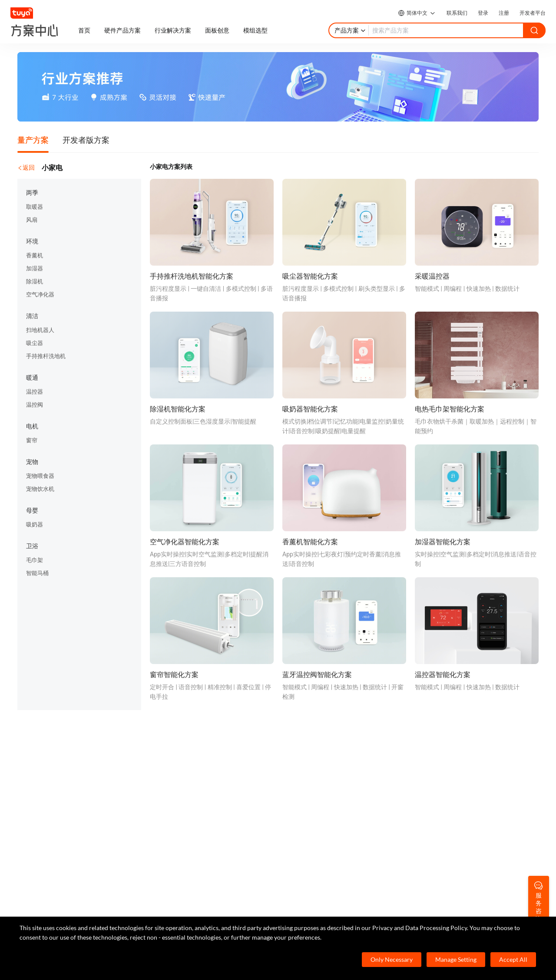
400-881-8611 (68, 867)
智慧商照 (173, 792)
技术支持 (319, 792)
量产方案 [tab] (33, 140)
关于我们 (457, 753)
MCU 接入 (45, 766)
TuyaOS (42, 753)
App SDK (43, 779)
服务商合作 (460, 805)
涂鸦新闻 (457, 766)
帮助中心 (319, 766)
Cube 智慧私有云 (184, 753)
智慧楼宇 (173, 818)
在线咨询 (319, 779)
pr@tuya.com (192, 908)
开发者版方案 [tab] (86, 140)
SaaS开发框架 (50, 818)
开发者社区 (322, 753)
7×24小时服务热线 (56, 880)
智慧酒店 (173, 766)
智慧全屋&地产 (181, 805)
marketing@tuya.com (60, 908)
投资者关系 (460, 792)
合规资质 (457, 779)
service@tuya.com (131, 908)
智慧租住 (173, 779)
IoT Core (43, 805)
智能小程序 (46, 792)
